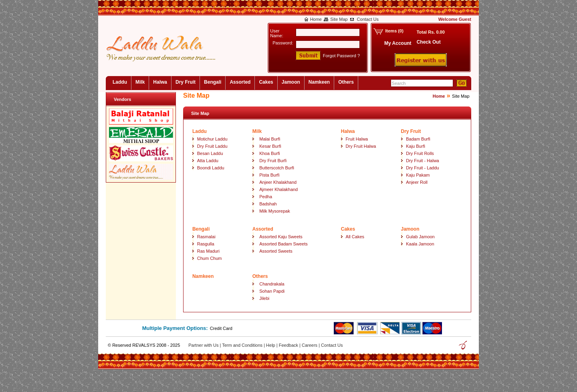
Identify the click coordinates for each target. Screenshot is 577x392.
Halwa (160, 82)
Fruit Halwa (357, 139)
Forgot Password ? (341, 56)
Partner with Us (204, 345)
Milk (140, 82)
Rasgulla (206, 244)
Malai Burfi (270, 139)
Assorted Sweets (276, 251)
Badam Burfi (418, 139)
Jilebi (264, 298)
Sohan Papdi (272, 291)
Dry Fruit (186, 82)
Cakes (266, 82)
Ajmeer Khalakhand (278, 189)
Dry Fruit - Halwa (423, 161)
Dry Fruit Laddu (212, 146)
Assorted (240, 82)
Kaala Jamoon (420, 244)
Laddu (120, 82)
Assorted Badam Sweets (283, 244)
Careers (310, 345)
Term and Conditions (243, 345)
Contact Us (368, 19)
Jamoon (291, 82)
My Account (398, 43)
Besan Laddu (210, 153)
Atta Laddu (208, 161)
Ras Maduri (208, 251)
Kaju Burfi (416, 146)
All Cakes (355, 237)
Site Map (339, 19)
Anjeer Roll (417, 182)
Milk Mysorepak (274, 211)
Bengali (213, 82)
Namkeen (319, 82)
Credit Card (221, 328)
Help (271, 345)
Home (316, 19)
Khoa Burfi (269, 153)
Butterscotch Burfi (277, 168)
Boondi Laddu (211, 168)
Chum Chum (210, 258)
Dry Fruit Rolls (420, 153)
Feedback (289, 345)
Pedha (266, 197)
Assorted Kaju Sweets (281, 237)
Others (346, 82)
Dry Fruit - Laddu (423, 168)
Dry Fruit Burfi (273, 161)
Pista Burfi (269, 175)
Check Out (429, 42)
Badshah (268, 204)
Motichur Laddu (212, 139)
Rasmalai (206, 237)
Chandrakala (272, 284)
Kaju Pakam (418, 175)
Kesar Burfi (270, 146)
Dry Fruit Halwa (361, 146)
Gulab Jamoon (420, 237)
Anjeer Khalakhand (278, 182)
